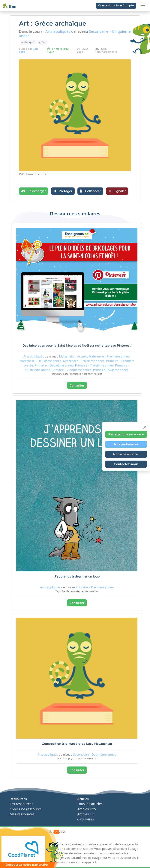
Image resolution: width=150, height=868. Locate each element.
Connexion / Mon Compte (116, 6)
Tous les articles (90, 804)
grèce (42, 42)
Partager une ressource (126, 434)
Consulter (77, 385)
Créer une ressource (26, 809)
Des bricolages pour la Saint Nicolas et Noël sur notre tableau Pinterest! (77, 346)
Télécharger (34, 191)
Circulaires (86, 819)
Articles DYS (87, 809)
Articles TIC (86, 814)
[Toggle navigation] (143, 6)
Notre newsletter (126, 454)
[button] (90, 191)
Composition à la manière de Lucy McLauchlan (77, 744)
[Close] (145, 427)
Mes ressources (22, 814)
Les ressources (21, 804)
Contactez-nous (126, 464)
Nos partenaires (126, 444)
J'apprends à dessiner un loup (77, 577)
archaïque (28, 42)
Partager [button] (63, 191)
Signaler (117, 191)
